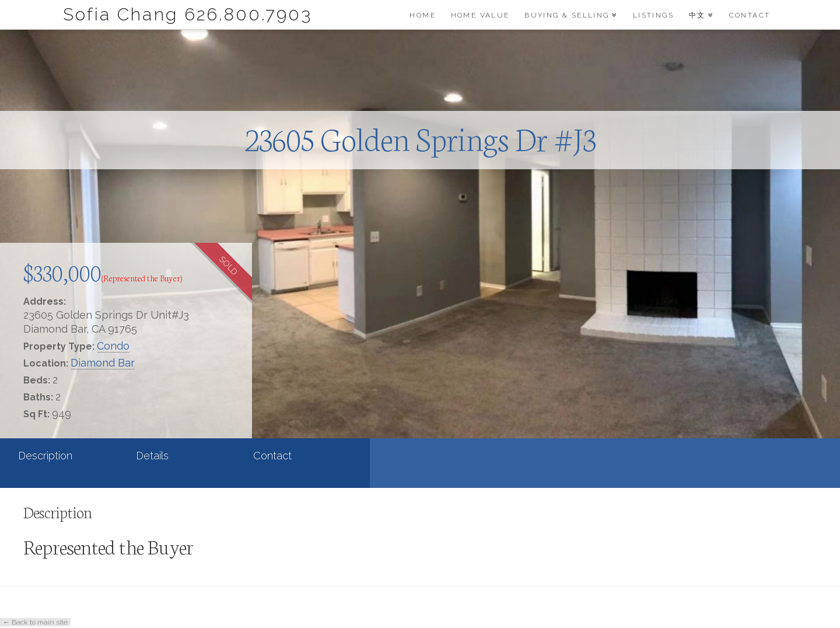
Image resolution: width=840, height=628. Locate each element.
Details (152, 456)
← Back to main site (35, 622)
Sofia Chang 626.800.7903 (188, 15)
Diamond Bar (103, 363)
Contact (272, 456)
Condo (113, 346)
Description (45, 456)
